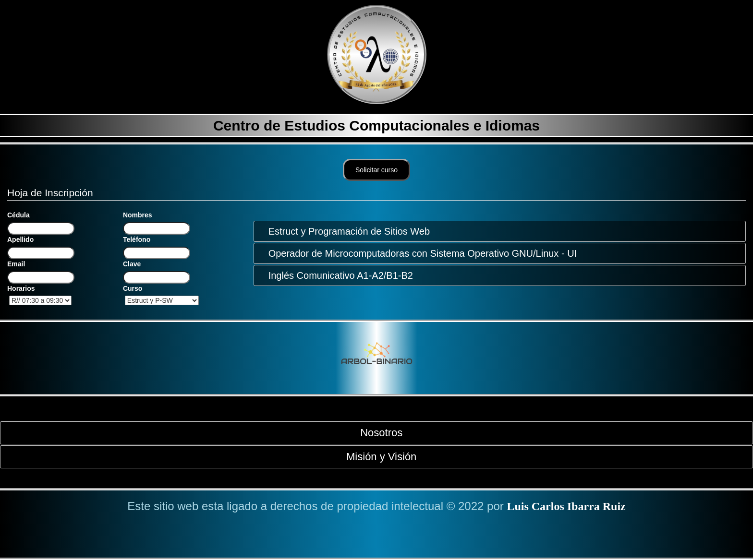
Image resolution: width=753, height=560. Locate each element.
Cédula (18, 215)
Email (16, 264)
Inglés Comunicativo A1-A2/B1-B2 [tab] (337, 275)
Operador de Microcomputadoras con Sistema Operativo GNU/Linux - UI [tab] (419, 253)
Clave (132, 264)
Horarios (21, 288)
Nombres (138, 215)
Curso (133, 288)
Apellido (20, 239)
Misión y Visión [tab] (377, 457)
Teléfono (137, 239)
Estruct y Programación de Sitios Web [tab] (345, 231)
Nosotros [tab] (377, 433)
